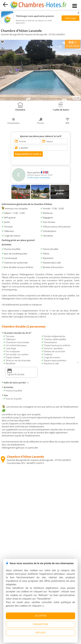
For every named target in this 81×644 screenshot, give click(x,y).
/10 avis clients (73, 44)
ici (43, 606)
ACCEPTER (41, 616)
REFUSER (40, 633)
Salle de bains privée (15, 383)
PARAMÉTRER (41, 624)
